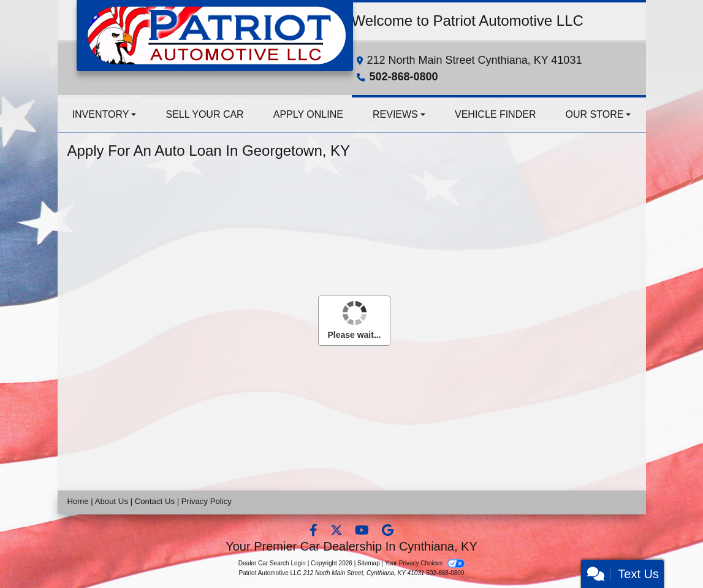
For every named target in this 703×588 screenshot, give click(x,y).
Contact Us (155, 501)
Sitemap (369, 563)
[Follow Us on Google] (388, 531)
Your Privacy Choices (425, 563)
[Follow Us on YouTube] (363, 531)
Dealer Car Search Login (272, 563)
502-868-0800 (404, 77)
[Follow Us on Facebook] (315, 531)
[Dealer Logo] (215, 35)
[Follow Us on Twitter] (338, 531)
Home (78, 501)
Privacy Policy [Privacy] (207, 501)
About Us (112, 501)
